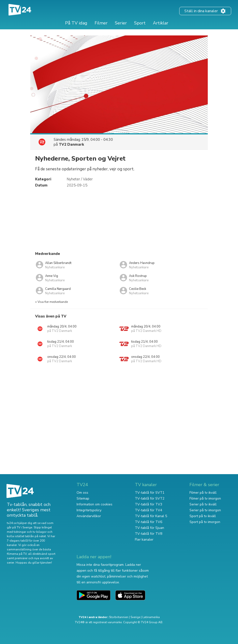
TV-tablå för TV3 (149, 504)
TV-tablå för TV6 (149, 522)
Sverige (135, 617)
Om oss (82, 493)
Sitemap (83, 498)
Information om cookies (94, 504)
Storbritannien (119, 617)
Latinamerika (151, 617)
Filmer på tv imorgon (205, 498)
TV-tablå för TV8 (149, 534)
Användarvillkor (89, 516)
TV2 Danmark (71, 144)
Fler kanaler (144, 540)
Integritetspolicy (89, 510)
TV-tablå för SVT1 (150, 493)
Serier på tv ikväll (203, 504)
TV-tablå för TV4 (149, 510)
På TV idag (76, 23)
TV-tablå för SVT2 (150, 498)
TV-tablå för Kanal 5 (151, 516)
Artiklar (161, 23)
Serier (121, 23)
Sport (140, 23)
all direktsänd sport (42, 554)
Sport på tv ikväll (203, 516)
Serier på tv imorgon (205, 510)
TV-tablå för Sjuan (149, 528)
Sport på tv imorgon (205, 522)
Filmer (101, 23)
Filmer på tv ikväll (203, 493)
